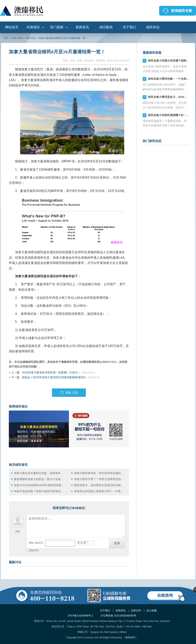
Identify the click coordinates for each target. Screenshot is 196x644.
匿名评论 (34, 550)
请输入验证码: (36, 543)
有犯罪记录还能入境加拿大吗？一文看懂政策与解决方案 (100, 491)
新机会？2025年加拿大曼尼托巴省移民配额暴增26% (54, 377)
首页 (6, 38)
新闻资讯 (82, 27)
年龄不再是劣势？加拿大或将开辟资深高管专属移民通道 (40, 491)
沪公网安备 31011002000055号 (118, 616)
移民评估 (153, 27)
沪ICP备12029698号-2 (80, 616)
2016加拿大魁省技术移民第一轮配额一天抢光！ (51, 372)
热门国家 (57, 27)
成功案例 (106, 27)
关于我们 (129, 27)
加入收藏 (152, 610)
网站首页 (12, 27)
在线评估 (121, 610)
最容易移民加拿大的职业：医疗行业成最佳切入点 (40, 479)
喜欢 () (69, 393)
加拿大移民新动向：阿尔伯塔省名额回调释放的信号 (100, 473)
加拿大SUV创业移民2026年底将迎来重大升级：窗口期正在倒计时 (40, 485)
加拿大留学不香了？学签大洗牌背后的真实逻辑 (100, 479)
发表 (117, 543)
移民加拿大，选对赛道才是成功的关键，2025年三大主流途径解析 (100, 485)
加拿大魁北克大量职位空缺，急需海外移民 (40, 473)
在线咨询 (165, 595)
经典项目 (33, 27)
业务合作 (136, 610)
